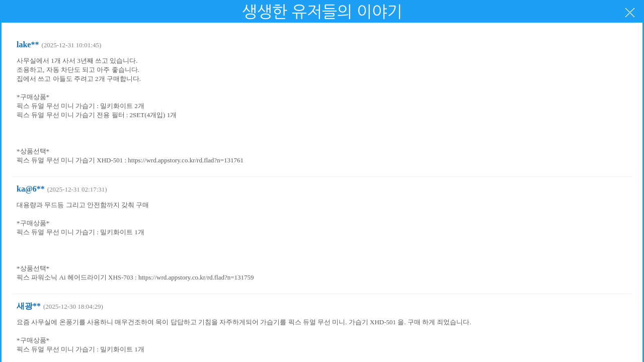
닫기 (630, 13)
